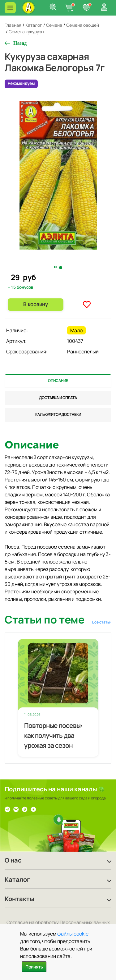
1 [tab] (56, 267)
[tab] (58, 381)
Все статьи (102, 622)
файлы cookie (73, 934)
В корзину (35, 304)
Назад (20, 43)
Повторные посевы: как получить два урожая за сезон (53, 736)
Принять (34, 967)
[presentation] (58, 381)
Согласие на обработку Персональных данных (58, 922)
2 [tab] (61, 268)
